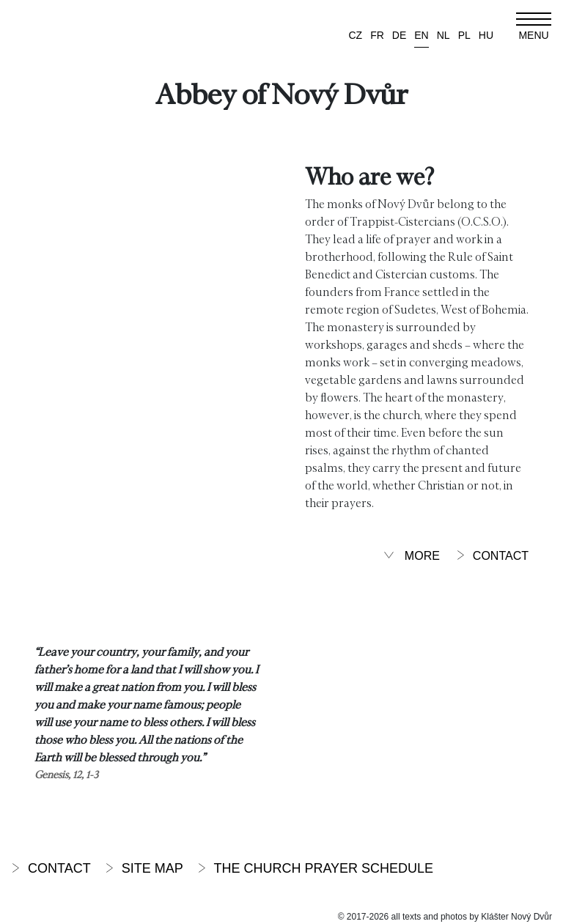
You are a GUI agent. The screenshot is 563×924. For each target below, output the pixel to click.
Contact (492, 556)
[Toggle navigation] (534, 26)
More (412, 556)
